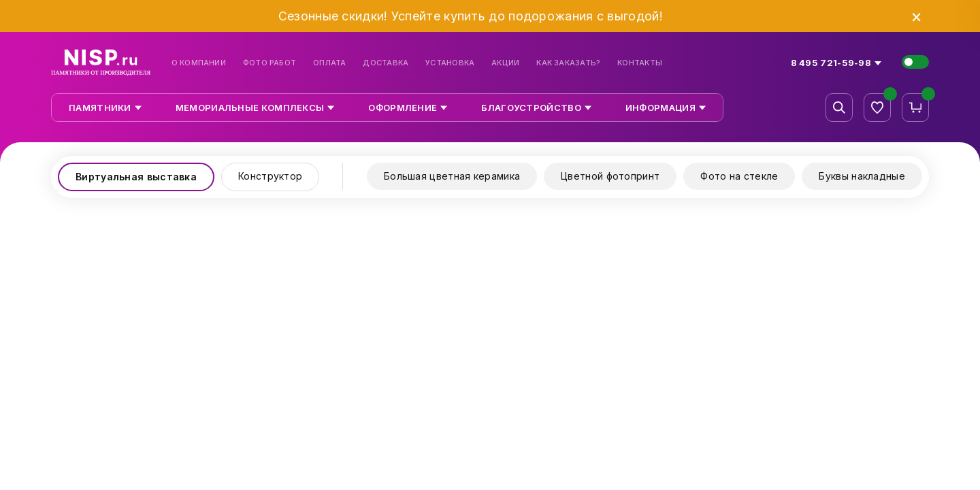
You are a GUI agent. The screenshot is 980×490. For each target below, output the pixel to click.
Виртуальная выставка (136, 177)
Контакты (640, 63)
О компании (199, 63)
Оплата (329, 63)
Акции (505, 63)
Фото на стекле (739, 176)
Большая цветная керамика (452, 176)
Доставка (386, 63)
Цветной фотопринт (610, 176)
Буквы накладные (862, 176)
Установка (450, 63)
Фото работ (269, 63)
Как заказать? (568, 63)
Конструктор (270, 176)
